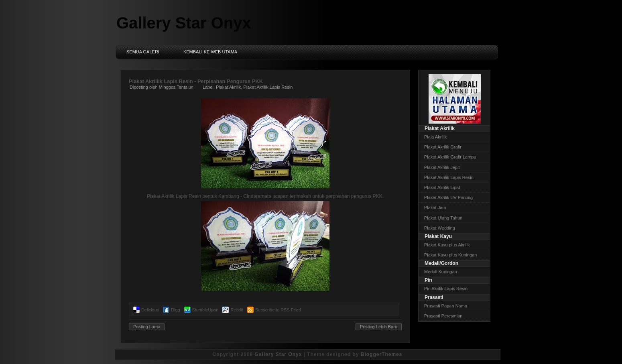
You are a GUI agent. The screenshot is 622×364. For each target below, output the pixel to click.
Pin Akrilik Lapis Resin (446, 289)
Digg (175, 310)
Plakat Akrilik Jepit (442, 167)
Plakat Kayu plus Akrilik (447, 245)
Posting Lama (147, 327)
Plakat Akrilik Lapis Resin (268, 87)
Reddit (237, 310)
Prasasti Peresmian (443, 316)
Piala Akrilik (435, 137)
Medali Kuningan (441, 272)
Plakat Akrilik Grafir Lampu (450, 157)
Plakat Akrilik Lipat (442, 187)
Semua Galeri (143, 52)
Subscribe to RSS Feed (278, 310)
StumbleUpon (205, 310)
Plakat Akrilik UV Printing (448, 197)
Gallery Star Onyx (184, 23)
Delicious (150, 310)
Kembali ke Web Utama (210, 52)
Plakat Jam (435, 207)
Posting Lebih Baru (379, 327)
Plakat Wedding (440, 228)
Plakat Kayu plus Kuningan (450, 255)
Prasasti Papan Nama (446, 306)
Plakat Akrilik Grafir (443, 147)
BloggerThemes (382, 354)
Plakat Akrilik (228, 87)
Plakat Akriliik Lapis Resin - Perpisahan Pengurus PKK (196, 81)
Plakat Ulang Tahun (443, 218)
